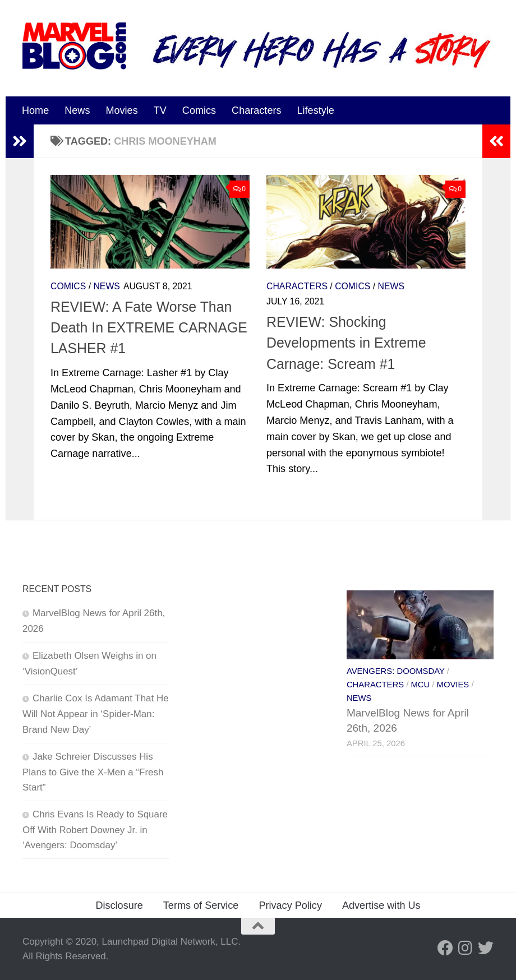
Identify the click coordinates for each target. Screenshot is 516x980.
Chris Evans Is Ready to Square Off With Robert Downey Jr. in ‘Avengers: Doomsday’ (95, 830)
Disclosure (119, 905)
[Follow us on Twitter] (486, 948)
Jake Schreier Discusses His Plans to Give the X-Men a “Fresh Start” (93, 772)
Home (35, 110)
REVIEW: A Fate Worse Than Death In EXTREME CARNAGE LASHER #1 (149, 328)
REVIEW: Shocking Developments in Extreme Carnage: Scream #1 (346, 343)
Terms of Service (201, 905)
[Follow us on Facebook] (445, 948)
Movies (121, 110)
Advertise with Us (381, 905)
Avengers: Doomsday (396, 671)
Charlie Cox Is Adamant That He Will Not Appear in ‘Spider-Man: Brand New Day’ (96, 714)
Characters (256, 110)
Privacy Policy (290, 905)
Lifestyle (316, 110)
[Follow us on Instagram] (466, 948)
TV (160, 110)
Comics (199, 110)
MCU (420, 685)
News (77, 110)
